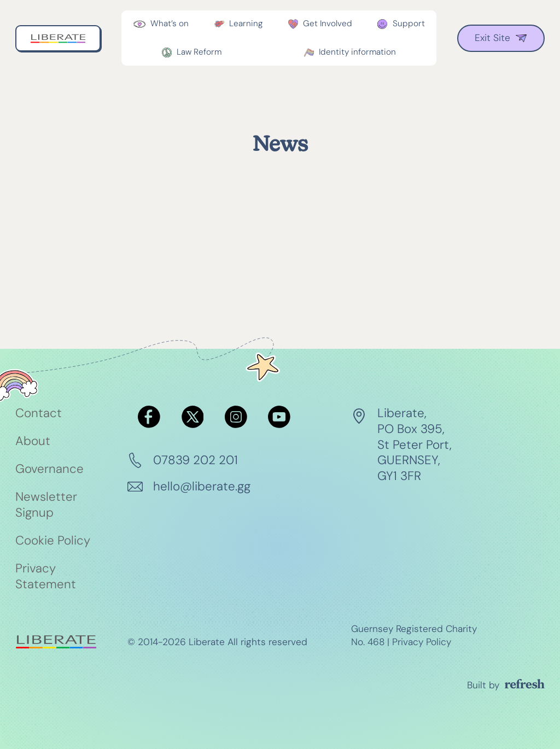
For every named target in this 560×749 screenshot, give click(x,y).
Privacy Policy (422, 642)
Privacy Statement (46, 577)
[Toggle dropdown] (139, 24)
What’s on (170, 24)
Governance (49, 469)
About (33, 441)
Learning (246, 24)
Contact (39, 413)
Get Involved (328, 24)
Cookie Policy (53, 541)
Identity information (357, 52)
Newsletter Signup (46, 505)
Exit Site (501, 38)
